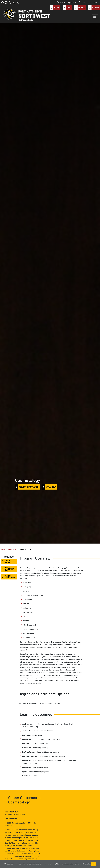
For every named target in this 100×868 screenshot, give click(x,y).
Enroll (80, 8)
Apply (55, 8)
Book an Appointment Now (8, 569)
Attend (94, 8)
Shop (83, 2)
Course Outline (6, 561)
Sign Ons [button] (72, 2)
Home (3, 550)
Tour (67, 8)
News (94, 2)
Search (61, 2)
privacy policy (69, 864)
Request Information (27, 487)
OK (94, 864)
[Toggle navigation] (95, 17)
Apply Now (49, 487)
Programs (13, 550)
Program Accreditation (8, 577)
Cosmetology (9, 557)
